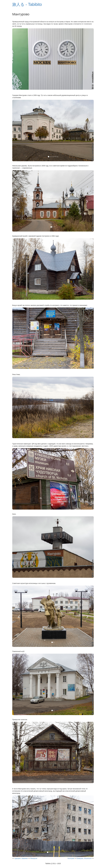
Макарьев (34, 858)
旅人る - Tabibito (27, 4)
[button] (18, 131)
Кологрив (71, 858)
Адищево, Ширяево (21, 858)
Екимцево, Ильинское (84, 858)
